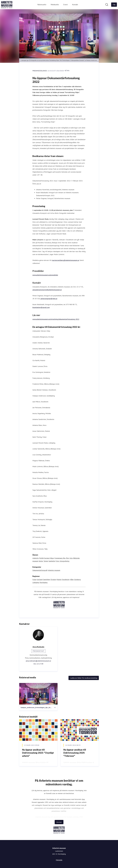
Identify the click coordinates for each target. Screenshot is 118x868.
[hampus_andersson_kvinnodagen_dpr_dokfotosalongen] (38, 694)
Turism (46, 561)
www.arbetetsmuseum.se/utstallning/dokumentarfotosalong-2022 (56, 319)
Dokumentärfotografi (40, 570)
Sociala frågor (49, 558)
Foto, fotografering (62, 561)
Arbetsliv (36, 558)
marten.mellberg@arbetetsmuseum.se (66, 260)
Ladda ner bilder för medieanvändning (84, 678)
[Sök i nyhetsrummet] (107, 5)
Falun (34, 579)
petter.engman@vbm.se (49, 299)
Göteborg (77, 579)
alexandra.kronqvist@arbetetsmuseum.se (47, 290)
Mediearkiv (55, 5)
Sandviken (47, 579)
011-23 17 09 (38, 664)
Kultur (41, 561)
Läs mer (59, 822)
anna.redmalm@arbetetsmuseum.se (38, 661)
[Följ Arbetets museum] (114, 5)
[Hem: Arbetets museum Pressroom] (7, 5)
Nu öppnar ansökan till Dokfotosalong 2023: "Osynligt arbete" (38, 753)
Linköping (36, 582)
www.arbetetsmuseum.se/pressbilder (45, 275)
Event (65, 5)
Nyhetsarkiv (42, 5)
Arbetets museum (54, 570)
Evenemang (59, 558)
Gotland (40, 579)
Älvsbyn (53, 579)
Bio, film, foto (68, 558)
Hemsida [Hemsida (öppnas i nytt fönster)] (59, 860)
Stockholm (66, 579)
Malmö (59, 579)
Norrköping (44, 582)
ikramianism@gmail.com (41, 307)
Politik (41, 558)
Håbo (72, 579)
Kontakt (75, 5)
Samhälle (52, 561)
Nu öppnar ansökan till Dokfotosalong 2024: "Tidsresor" (75, 753)
